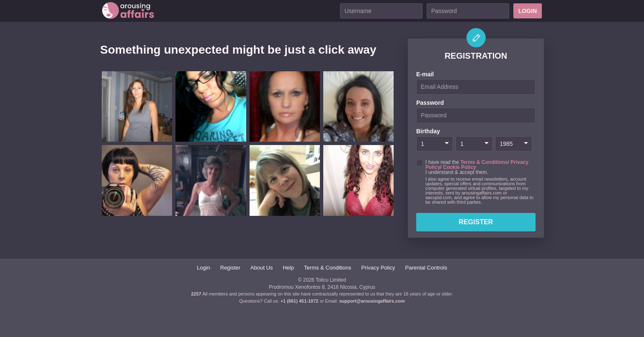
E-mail (425, 74)
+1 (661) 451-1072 (300, 301)
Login (528, 11)
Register (476, 222)
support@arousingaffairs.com (372, 301)
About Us (261, 268)
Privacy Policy (378, 268)
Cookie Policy (460, 167)
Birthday (428, 131)
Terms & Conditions (484, 162)
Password (430, 103)
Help (288, 268)
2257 (196, 294)
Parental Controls (426, 268)
